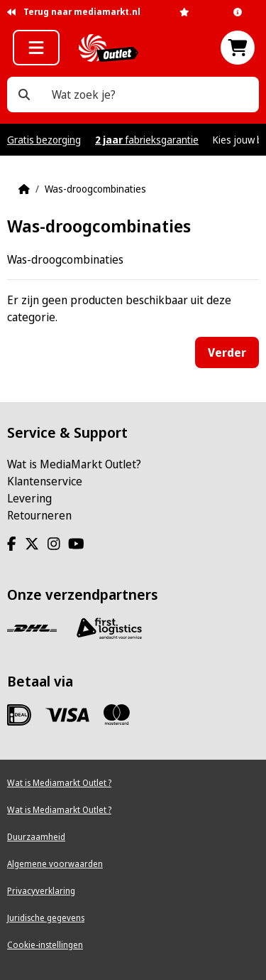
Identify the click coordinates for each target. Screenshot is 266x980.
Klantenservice (45, 481)
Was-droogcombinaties (95, 189)
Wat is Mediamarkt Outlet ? (59, 783)
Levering (29, 498)
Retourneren (39, 515)
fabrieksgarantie (147, 140)
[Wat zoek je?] (24, 95)
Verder (227, 352)
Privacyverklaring (41, 891)
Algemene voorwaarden (55, 864)
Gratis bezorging (44, 140)
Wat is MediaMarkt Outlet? (74, 464)
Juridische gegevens (46, 918)
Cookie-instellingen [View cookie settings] (45, 945)
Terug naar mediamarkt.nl (74, 12)
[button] (36, 48)
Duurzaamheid (36, 837)
